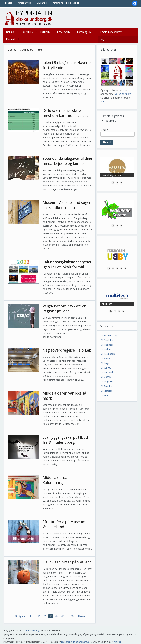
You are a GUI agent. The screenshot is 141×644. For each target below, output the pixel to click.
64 (57, 616)
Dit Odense (106, 377)
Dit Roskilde (106, 386)
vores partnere (123, 94)
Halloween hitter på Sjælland (67, 562)
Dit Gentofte (107, 340)
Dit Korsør (105, 359)
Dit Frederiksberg (109, 336)
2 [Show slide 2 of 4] (115, 311)
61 (39, 616)
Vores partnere (24, 3)
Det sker (11, 32)
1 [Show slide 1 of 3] (113, 183)
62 (45, 616)
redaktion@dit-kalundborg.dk (76, 642)
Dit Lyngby (106, 368)
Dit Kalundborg (108, 354)
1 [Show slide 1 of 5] (109, 269)
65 (63, 616)
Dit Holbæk (106, 349)
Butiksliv (45, 32)
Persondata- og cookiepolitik (66, 3)
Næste (82, 616)
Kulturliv (28, 32)
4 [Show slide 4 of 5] (121, 269)
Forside (9, 3)
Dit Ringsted (107, 382)
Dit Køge (105, 363)
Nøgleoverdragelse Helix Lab (67, 350)
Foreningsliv (84, 32)
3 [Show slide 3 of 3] (121, 183)
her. (103, 102)
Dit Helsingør (107, 345)
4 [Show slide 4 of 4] (123, 311)
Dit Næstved (107, 372)
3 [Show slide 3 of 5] (117, 269)
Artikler (118, 642)
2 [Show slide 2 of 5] (113, 269)
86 (72, 616)
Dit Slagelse (106, 391)
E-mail (104, 130)
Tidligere (20, 616)
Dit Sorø (105, 395)
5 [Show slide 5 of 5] (125, 269)
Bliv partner (42, 3)
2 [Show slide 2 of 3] (117, 183)
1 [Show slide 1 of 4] (111, 311)
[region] (117, 173)
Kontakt (10, 39)
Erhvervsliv (64, 32)
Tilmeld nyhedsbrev (110, 32)
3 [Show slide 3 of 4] (119, 311)
